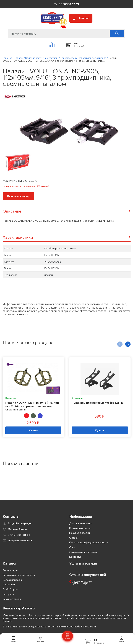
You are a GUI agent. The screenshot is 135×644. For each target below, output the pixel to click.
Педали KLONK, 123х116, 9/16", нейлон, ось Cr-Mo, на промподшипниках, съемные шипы (32, 407)
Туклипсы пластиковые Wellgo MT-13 (98, 404)
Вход (11, 533)
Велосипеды (10, 580)
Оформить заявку (18, 197)
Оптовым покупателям (83, 562)
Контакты (75, 567)
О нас (73, 557)
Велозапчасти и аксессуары (19, 585)
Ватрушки (8, 604)
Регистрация (24, 533)
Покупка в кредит (80, 543)
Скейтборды (10, 599)
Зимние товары (12, 609)
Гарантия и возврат (81, 538)
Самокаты (9, 595)
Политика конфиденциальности (89, 553)
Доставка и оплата (80, 533)
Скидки (74, 548)
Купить (33, 431)
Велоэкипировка (13, 590)
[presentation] (120, 345)
